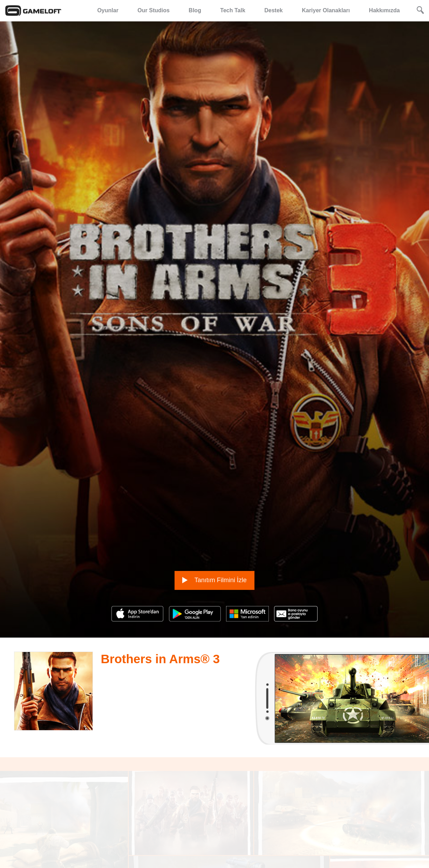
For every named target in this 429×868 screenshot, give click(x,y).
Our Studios (154, 10)
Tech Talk (233, 10)
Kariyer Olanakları (326, 10)
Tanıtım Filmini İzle (214, 551)
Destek (273, 10)
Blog (195, 10)
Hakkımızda (384, 10)
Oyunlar (108, 10)
